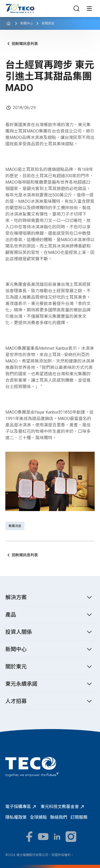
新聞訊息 (48, 23)
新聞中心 (27, 23)
